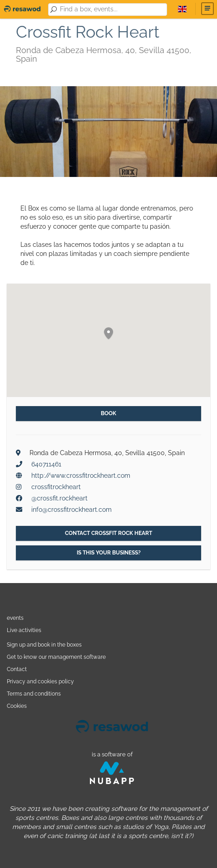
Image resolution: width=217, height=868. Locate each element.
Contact (17, 669)
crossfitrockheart (56, 487)
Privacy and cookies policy (40, 681)
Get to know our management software (56, 657)
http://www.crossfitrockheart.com (81, 476)
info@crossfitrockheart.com (72, 510)
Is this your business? (109, 553)
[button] (108, 334)
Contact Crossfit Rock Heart (108, 533)
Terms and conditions (34, 694)
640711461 (46, 464)
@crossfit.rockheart (59, 498)
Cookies (17, 706)
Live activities (24, 630)
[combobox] (112, 10)
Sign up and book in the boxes (44, 645)
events (15, 618)
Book (108, 413)
